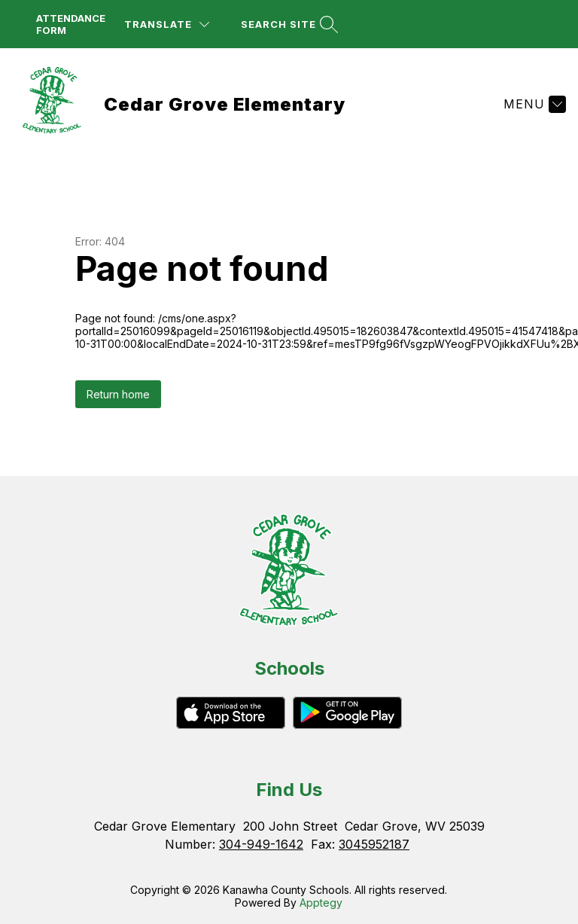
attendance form (71, 24)
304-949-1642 (261, 844)
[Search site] (287, 24)
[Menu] (533, 104)
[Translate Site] (167, 24)
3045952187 (374, 844)
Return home (118, 394)
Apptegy (321, 903)
